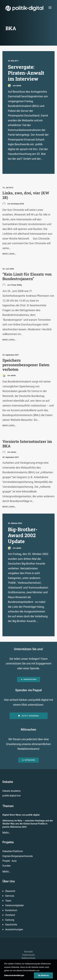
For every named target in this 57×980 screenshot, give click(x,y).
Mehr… (6, 833)
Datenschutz (28, 958)
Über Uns (9, 881)
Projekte (8, 842)
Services (10, 896)
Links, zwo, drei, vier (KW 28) (26, 195)
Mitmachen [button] (28, 760)
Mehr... (12, 164)
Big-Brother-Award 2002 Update (23, 535)
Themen (8, 806)
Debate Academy (12, 791)
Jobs (29, 961)
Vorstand (10, 915)
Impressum (29, 955)
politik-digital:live (11, 796)
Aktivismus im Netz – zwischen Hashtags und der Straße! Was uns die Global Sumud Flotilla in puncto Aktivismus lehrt (28, 824)
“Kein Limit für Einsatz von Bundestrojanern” (27, 276)
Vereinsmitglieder (14, 905)
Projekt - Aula (9, 861)
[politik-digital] (24, 8)
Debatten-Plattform (13, 851)
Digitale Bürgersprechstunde (18, 856)
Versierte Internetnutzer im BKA (27, 444)
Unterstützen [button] (28, 680)
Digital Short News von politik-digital (21, 815)
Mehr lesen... (9, 254)
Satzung (10, 920)
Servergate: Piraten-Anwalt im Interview (26, 73)
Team (8, 901)
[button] (50, 8)
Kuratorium (11, 910)
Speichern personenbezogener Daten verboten (26, 365)
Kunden (7, 866)
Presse (29, 964)
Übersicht (10, 891)
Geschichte (11, 925)
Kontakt (28, 952)
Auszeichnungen (14, 929)
